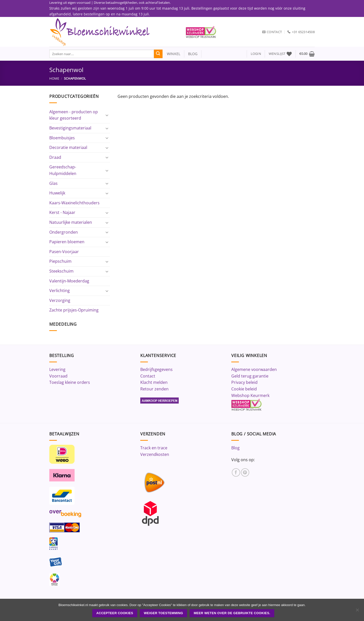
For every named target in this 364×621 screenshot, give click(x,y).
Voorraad (58, 376)
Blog (235, 448)
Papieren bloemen (67, 242)
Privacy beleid (244, 382)
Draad (55, 157)
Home (54, 78)
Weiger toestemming (163, 613)
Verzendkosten (155, 454)
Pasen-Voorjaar (64, 252)
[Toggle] (107, 115)
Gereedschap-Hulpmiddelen (63, 170)
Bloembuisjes (62, 138)
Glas (53, 183)
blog (193, 54)
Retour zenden (154, 389)
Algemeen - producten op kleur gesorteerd (74, 115)
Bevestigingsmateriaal (70, 128)
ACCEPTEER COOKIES (115, 613)
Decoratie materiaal (68, 147)
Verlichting (60, 291)
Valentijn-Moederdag (69, 281)
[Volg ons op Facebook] (236, 472)
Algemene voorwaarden (254, 369)
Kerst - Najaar (62, 212)
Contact (148, 376)
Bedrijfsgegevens (156, 369)
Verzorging (60, 300)
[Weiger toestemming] (357, 611)
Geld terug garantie (250, 376)
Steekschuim (61, 271)
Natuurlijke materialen (71, 222)
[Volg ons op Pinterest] (245, 472)
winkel (172, 54)
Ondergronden (64, 232)
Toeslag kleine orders (70, 382)
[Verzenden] (158, 54)
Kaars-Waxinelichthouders (74, 203)
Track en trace (154, 448)
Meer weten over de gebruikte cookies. (232, 613)
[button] (256, 54)
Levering (57, 369)
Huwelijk (57, 193)
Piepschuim (60, 261)
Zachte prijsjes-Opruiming (74, 310)
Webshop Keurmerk (250, 395)
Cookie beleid (244, 389)
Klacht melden (154, 382)
